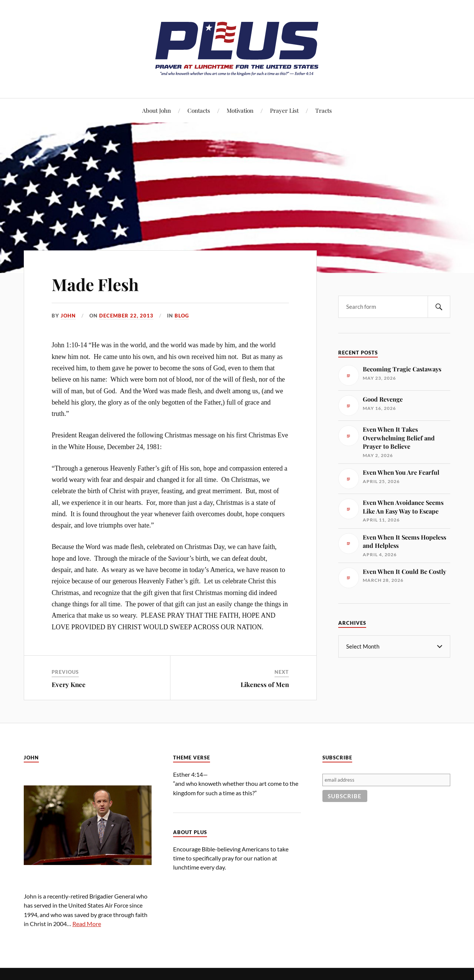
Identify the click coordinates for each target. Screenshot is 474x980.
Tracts (324, 110)
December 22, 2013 (126, 316)
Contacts (199, 110)
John (68, 316)
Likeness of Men (265, 684)
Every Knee (69, 684)
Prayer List (284, 110)
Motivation (240, 110)
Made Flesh (95, 284)
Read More (87, 924)
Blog (182, 316)
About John (156, 110)
